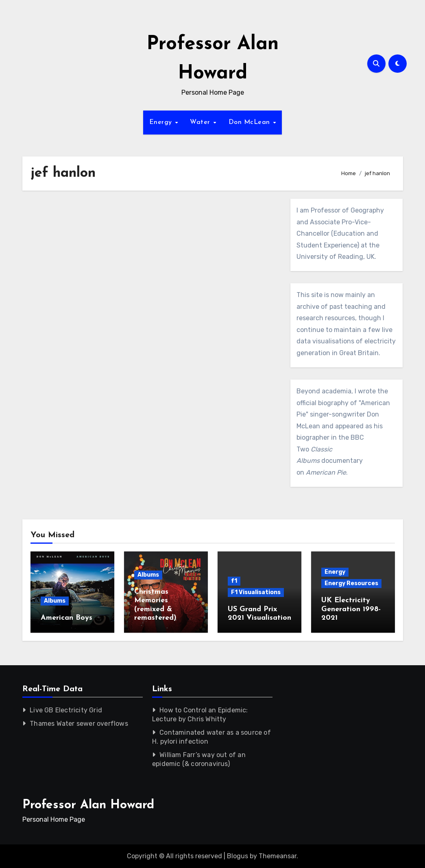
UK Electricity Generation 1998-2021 (351, 609)
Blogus (238, 856)
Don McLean (251, 122)
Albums (55, 601)
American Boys (66, 618)
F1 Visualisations (256, 592)
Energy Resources (351, 583)
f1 (234, 581)
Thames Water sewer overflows (79, 724)
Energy (162, 122)
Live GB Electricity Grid (66, 710)
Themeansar (278, 856)
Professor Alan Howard (88, 805)
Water (201, 122)
